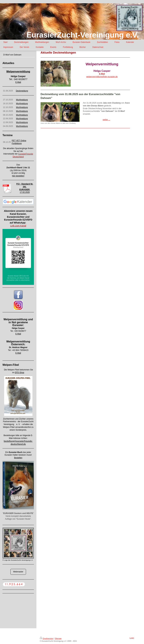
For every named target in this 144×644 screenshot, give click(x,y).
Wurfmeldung (22, 100)
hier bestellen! (18, 176)
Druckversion (47, 638)
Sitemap (58, 638)
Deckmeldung (22, 91)
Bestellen (18, 458)
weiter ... (106, 120)
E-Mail (18, 82)
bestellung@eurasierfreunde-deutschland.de (18, 443)
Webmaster (18, 572)
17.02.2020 (25, 192)
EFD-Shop (20, 373)
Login (132, 638)
